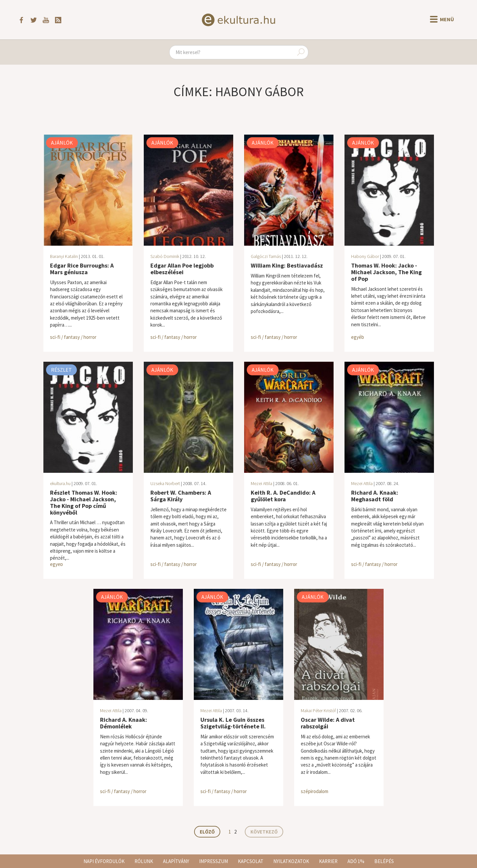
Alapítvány (176, 861)
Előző (207, 832)
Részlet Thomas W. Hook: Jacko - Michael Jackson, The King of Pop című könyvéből (84, 502)
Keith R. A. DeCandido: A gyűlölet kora (283, 496)
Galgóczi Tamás (266, 256)
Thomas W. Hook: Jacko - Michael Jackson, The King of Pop (386, 272)
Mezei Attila (262, 483)
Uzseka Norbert (165, 483)
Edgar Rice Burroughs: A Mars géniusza (82, 269)
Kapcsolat (251, 861)
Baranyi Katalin (64, 256)
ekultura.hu (60, 483)
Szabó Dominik (165, 256)
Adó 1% (356, 861)
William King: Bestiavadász (287, 265)
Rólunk (144, 861)
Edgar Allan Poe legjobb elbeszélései (182, 269)
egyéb (358, 337)
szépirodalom (315, 791)
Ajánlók (62, 143)
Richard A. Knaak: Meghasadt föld (375, 496)
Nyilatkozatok (291, 861)
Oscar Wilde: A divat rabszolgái (328, 723)
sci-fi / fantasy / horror (73, 337)
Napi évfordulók (104, 861)
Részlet (61, 370)
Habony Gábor (365, 256)
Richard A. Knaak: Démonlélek (124, 723)
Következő (264, 832)
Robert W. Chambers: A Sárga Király (181, 496)
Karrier (328, 861)
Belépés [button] (384, 861)
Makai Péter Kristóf (318, 711)
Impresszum (213, 861)
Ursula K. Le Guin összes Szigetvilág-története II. (233, 723)
